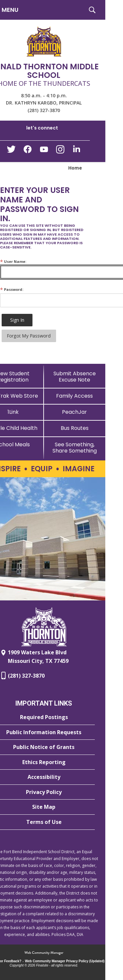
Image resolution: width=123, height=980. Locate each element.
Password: (12, 289)
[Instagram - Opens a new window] (60, 151)
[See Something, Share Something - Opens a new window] (75, 448)
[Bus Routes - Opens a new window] (75, 428)
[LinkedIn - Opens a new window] (77, 151)
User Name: (13, 261)
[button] (92, 10)
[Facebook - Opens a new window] (28, 151)
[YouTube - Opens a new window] (44, 151)
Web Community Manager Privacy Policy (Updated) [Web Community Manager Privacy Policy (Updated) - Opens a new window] (65, 961)
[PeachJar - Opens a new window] (75, 412)
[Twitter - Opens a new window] (11, 151)
